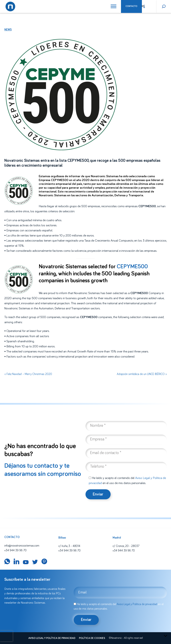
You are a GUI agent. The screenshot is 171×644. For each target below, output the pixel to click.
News (8, 30)
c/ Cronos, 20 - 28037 (126, 546)
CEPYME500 (132, 267)
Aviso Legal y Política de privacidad (137, 604)
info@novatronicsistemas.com (22, 546)
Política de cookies (92, 638)
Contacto (131, 6)
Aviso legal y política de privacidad (52, 638)
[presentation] (6, 636)
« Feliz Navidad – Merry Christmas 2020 (28, 374)
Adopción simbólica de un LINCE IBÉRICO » (142, 374)
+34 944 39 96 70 (15, 550)
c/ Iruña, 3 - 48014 (69, 546)
